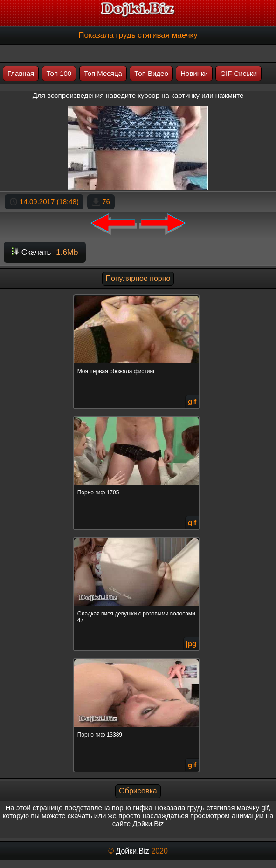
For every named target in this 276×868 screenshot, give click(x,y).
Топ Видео (151, 73)
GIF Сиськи (238, 73)
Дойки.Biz (132, 851)
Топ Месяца (103, 73)
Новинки (194, 73)
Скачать (45, 252)
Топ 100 (59, 73)
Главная (21, 73)
